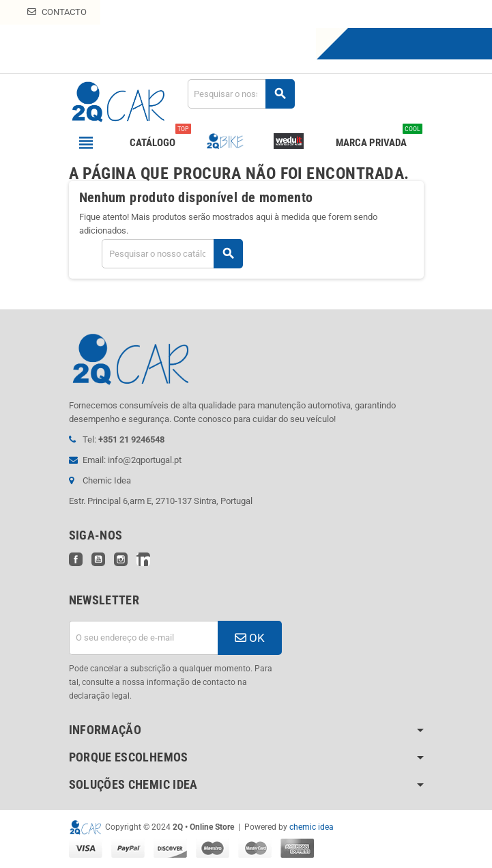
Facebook (76, 559)
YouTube (98, 559)
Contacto (57, 12)
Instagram (121, 559)
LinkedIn (143, 559)
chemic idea (312, 827)
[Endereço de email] (143, 638)
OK (250, 638)
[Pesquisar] (241, 94)
